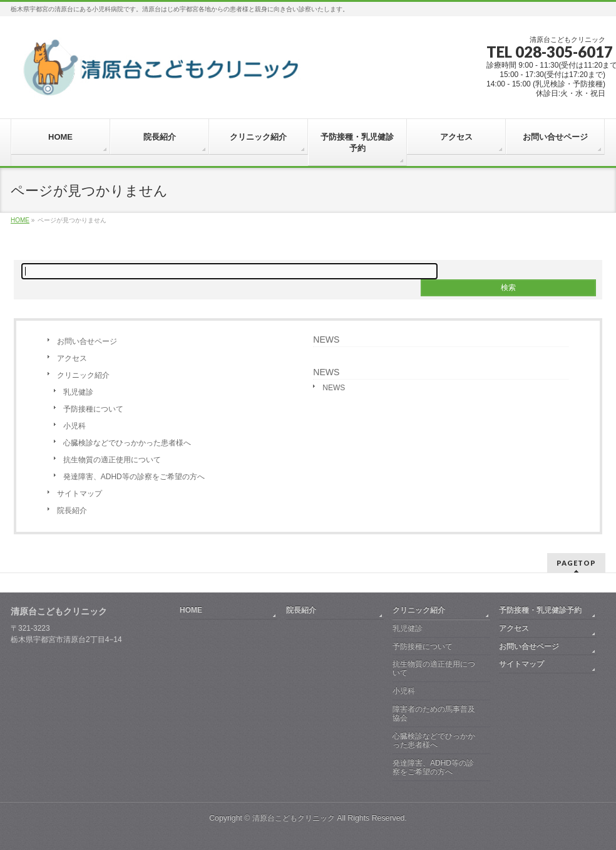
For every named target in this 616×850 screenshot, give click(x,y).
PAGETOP (576, 563)
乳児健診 (78, 392)
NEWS (326, 339)
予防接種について (93, 409)
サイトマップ (80, 494)
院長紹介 (72, 511)
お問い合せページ (87, 341)
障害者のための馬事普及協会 (434, 713)
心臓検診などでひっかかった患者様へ (127, 443)
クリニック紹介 (83, 375)
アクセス (72, 358)
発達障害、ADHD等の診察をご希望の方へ (134, 477)
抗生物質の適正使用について (112, 460)
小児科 (74, 426)
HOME (191, 610)
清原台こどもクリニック (294, 818)
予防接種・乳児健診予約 (540, 610)
